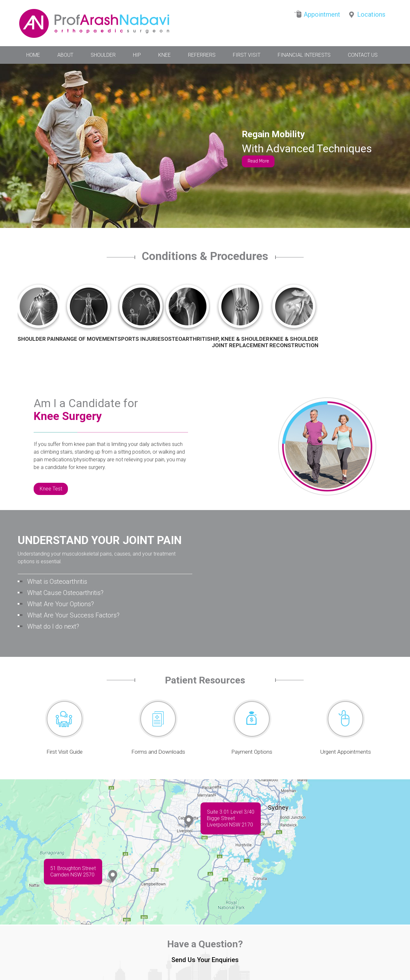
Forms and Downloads (158, 752)
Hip (137, 55)
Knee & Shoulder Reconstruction (294, 342)
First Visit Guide (65, 752)
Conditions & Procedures (205, 258)
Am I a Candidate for (86, 410)
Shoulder (103, 55)
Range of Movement (88, 339)
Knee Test (51, 489)
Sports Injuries (141, 339)
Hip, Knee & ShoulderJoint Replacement (240, 342)
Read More (258, 161)
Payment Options (252, 752)
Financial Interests (304, 55)
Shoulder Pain (38, 339)
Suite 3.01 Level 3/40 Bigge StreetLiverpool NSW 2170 (231, 818)
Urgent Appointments (346, 752)
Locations (371, 14)
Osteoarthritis (187, 339)
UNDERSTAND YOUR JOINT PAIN (100, 540)
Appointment (322, 14)
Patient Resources (205, 680)
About (65, 55)
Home (33, 55)
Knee (164, 55)
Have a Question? (205, 944)
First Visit (247, 55)
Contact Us (363, 55)
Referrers (202, 55)
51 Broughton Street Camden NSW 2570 (73, 871)
